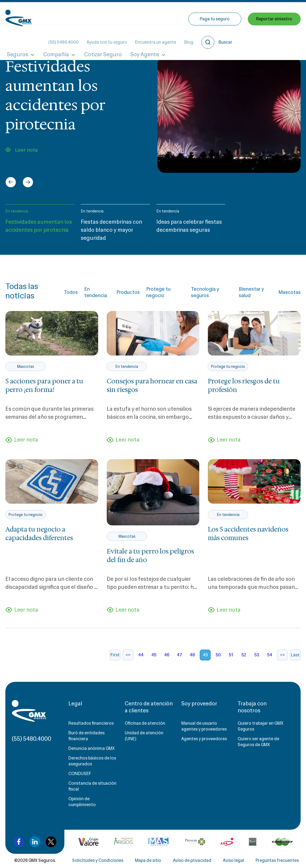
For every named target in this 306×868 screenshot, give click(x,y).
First (115, 659)
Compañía (51, 37)
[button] (40, 225)
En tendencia (17, 211)
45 (154, 659)
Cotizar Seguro (95, 37)
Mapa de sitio (148, 865)
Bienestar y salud (251, 292)
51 (231, 659)
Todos (71, 292)
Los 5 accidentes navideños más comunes (248, 536)
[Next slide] (28, 182)
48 (192, 659)
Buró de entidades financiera (86, 740)
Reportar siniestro (274, 37)
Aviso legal (233, 865)
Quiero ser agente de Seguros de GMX (258, 746)
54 (270, 659)
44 (141, 659)
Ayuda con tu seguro (151, 14)
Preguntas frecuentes (277, 865)
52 (244, 659)
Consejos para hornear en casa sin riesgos (152, 386)
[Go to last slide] (11, 182)
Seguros (16, 37)
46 (167, 659)
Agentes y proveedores (204, 743)
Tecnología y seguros (205, 292)
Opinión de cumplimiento (82, 806)
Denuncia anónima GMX (92, 753)
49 (205, 659)
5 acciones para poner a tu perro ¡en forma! (44, 386)
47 (179, 659)
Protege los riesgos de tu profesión (244, 386)
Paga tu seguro (216, 37)
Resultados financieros (91, 727)
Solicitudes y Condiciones (98, 865)
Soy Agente (133, 37)
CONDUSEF (80, 778)
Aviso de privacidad (192, 865)
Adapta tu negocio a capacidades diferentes (39, 536)
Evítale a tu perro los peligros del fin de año (150, 558)
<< (128, 659)
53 (257, 659)
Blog (233, 14)
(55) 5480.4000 (108, 14)
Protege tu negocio (158, 292)
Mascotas (290, 292)
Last (295, 659)
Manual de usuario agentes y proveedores (204, 730)
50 (218, 659)
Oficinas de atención (145, 727)
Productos (128, 292)
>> (282, 659)
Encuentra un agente (200, 14)
